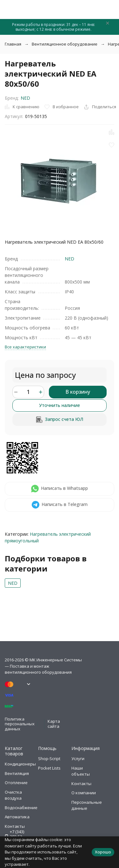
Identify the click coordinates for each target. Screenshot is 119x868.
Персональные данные (87, 805)
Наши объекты (81, 771)
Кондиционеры (20, 764)
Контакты (81, 784)
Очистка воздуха (13, 795)
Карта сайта (54, 724)
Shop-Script (49, 759)
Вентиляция (17, 773)
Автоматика (17, 817)
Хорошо (103, 852)
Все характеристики (25, 347)
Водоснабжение (21, 808)
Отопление (16, 783)
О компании (84, 793)
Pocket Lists (49, 768)
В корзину (78, 392)
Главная (13, 44)
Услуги (78, 759)
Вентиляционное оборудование (65, 44)
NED (25, 98)
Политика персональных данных (20, 724)
